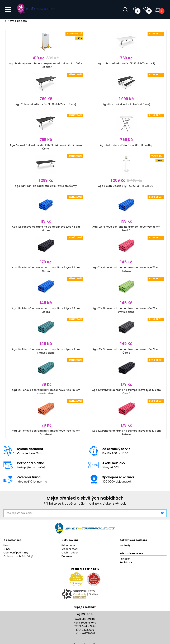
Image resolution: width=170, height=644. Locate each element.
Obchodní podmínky (16, 553)
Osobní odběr (70, 553)
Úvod (6, 545)
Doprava (67, 556)
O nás (7, 549)
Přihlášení (125, 559)
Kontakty (125, 545)
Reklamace (68, 545)
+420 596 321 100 (85, 619)
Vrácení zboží (70, 549)
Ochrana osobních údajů (18, 556)
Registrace (126, 562)
